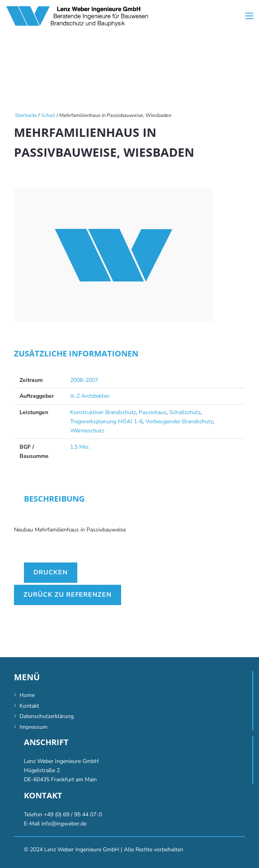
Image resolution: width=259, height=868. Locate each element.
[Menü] (249, 16)
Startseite (26, 115)
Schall (48, 115)
